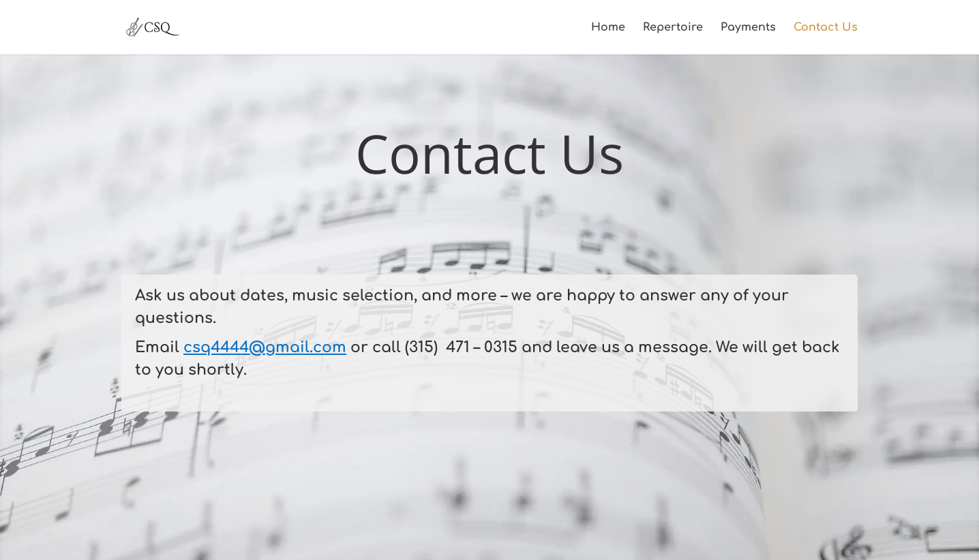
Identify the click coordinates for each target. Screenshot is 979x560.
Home (608, 28)
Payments (748, 28)
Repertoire (673, 28)
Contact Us (826, 28)
